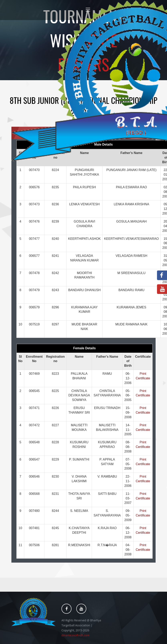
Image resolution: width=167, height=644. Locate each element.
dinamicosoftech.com (75, 635)
